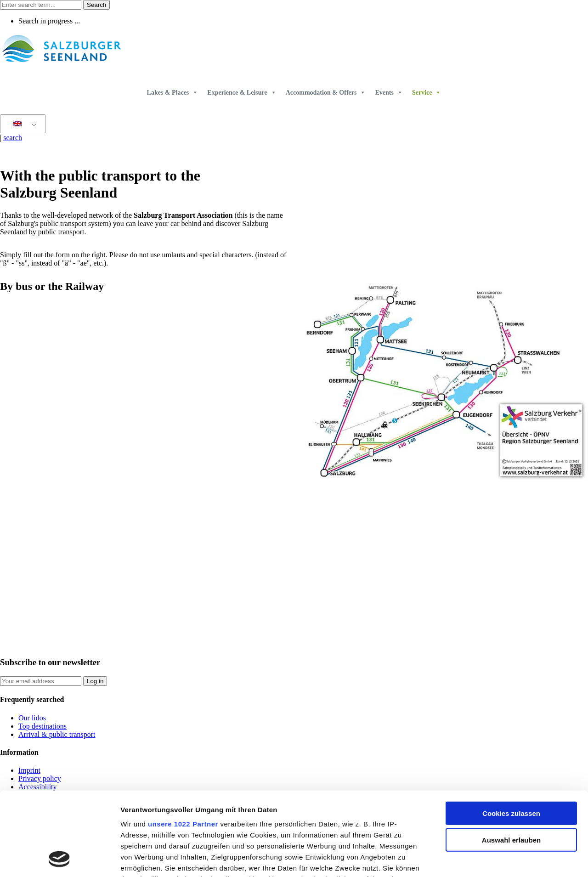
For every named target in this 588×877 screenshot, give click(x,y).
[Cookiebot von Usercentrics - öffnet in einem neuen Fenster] (59, 859)
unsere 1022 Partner (183, 746)
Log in (95, 681)
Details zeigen (489, 859)
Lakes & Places (173, 93)
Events (389, 93)
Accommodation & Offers (326, 93)
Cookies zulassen (511, 735)
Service (427, 93)
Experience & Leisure (242, 93)
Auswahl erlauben (511, 762)
